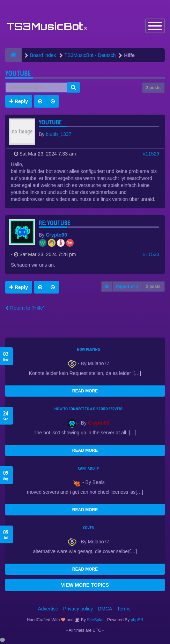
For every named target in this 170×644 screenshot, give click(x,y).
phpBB (137, 620)
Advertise (48, 609)
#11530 (151, 254)
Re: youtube (54, 223)
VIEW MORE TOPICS (85, 585)
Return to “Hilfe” (25, 308)
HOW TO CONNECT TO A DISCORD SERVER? (89, 409)
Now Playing (88, 349)
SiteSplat (95, 620)
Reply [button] (19, 101)
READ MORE (85, 391)
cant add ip (89, 468)
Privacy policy (78, 609)
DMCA (105, 609)
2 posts (153, 88)
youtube (18, 73)
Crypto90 (56, 235)
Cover (88, 528)
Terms (124, 609)
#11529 (151, 154)
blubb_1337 (58, 134)
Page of (127, 287)
